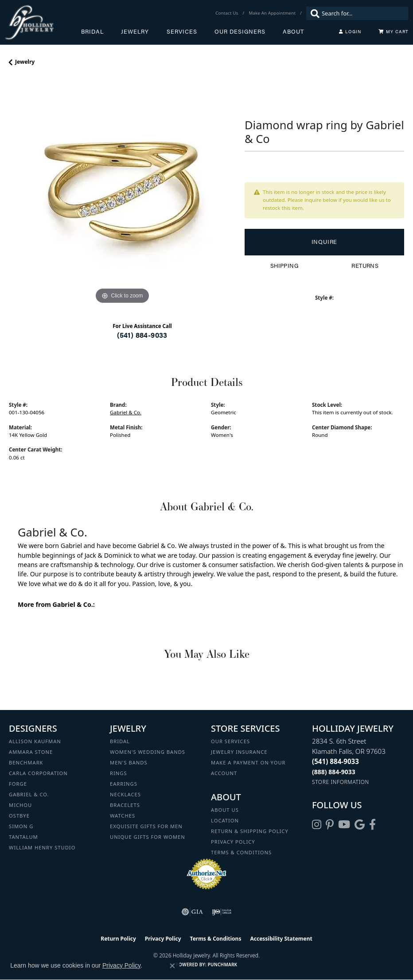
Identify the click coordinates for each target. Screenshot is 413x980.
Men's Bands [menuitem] (129, 762)
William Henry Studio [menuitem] (42, 847)
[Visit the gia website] (192, 912)
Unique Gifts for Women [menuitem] (148, 837)
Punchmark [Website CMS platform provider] (223, 965)
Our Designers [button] (240, 31)
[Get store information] (341, 782)
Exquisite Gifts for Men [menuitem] (146, 826)
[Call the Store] (335, 761)
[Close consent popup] (172, 966)
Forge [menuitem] (18, 784)
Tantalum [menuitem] (23, 837)
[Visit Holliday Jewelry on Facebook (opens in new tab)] (372, 825)
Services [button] (182, 31)
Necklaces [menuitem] (125, 794)
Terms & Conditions (241, 852)
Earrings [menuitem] (124, 784)
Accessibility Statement (281, 939)
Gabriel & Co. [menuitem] (29, 794)
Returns (365, 266)
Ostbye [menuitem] (19, 816)
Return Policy (118, 939)
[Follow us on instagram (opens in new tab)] (317, 825)
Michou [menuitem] (20, 805)
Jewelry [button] (135, 31)
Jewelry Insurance (239, 752)
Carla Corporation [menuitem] (38, 773)
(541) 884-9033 (142, 335)
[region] (122, 193)
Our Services (230, 741)
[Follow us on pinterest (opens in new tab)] (330, 825)
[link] (228, 13)
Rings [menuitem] (119, 773)
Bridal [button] (92, 31)
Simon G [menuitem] (21, 826)
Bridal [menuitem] (120, 741)
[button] (350, 31)
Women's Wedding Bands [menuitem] (148, 752)
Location (225, 820)
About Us (225, 810)
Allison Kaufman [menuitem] (35, 741)
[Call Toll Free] (334, 772)
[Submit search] (313, 13)
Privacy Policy (233, 842)
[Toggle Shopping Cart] (394, 31)
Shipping (284, 266)
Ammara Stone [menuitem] (31, 752)
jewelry (25, 62)
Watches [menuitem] (123, 816)
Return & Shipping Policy (250, 831)
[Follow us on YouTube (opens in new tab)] (344, 825)
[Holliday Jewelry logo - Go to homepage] (43, 22)
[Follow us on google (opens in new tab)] (360, 825)
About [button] (293, 31)
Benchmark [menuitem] (26, 762)
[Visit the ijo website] (222, 912)
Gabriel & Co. (126, 412)
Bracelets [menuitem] (125, 805)
